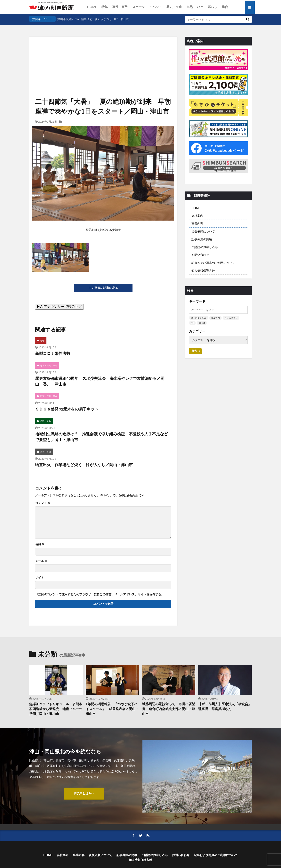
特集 (105, 7)
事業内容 (197, 223)
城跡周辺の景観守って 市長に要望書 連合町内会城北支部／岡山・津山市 (169, 709)
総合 (225, 7)
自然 (189, 7)
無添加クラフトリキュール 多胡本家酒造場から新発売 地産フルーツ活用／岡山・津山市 (56, 709)
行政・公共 (46, 421)
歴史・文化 (174, 7)
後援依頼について (203, 231)
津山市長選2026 (68, 19)
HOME (92, 7)
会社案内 (197, 216)
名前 (40, 544)
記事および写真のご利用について (213, 263)
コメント (43, 503)
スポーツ (139, 7)
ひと (200, 7)
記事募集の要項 (202, 239)
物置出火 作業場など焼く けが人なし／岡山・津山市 (84, 465)
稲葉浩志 (87, 19)
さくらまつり (103, 19)
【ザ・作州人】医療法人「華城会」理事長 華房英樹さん (225, 706)
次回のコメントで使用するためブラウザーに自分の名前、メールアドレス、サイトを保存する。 (101, 594)
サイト (40, 577)
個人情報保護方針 (203, 271)
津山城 (124, 19)
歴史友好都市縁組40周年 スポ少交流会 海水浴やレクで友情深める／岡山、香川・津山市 (100, 381)
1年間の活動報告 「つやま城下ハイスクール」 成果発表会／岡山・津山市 (112, 709)
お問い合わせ (200, 255)
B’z (116, 19)
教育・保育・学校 (49, 365)
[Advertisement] (103, 57)
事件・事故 (120, 7)
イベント (156, 7)
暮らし (213, 7)
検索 (194, 351)
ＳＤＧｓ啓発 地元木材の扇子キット (67, 409)
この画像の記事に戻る (103, 288)
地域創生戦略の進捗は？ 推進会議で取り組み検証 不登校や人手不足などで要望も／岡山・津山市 (101, 437)
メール (41, 561)
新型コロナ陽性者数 (53, 353)
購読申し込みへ (84, 793)
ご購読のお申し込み (205, 247)
